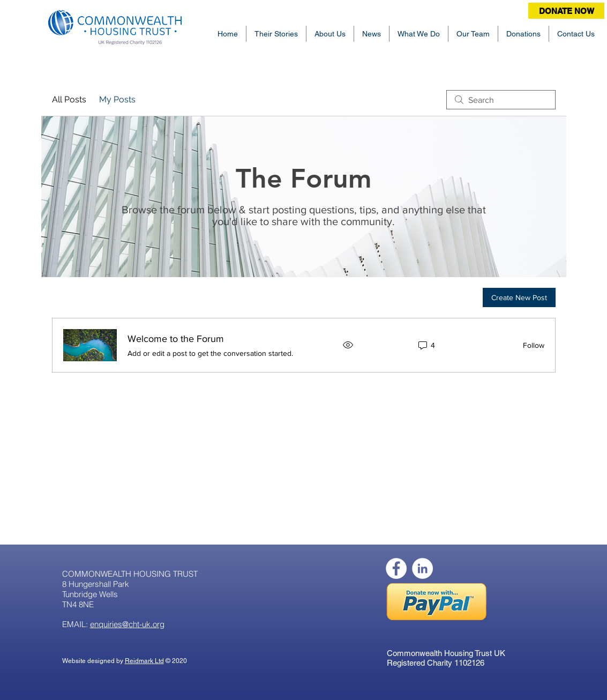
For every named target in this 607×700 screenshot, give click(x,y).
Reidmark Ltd (144, 661)
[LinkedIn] (422, 568)
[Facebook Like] (358, 563)
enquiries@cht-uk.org (127, 624)
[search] (501, 100)
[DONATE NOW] (566, 11)
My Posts (117, 99)
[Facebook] (396, 568)
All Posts (69, 99)
